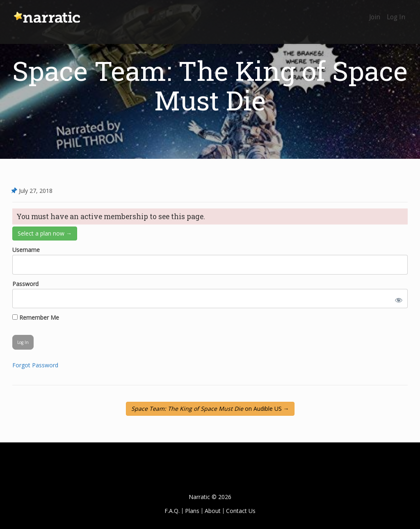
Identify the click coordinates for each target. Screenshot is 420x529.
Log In (394, 11)
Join (370, 11)
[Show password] (397, 299)
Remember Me (36, 317)
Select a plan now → (45, 233)
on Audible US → (210, 409)
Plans (192, 511)
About (213, 511)
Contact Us (241, 511)
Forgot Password (35, 365)
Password (25, 284)
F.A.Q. (172, 511)
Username (26, 250)
